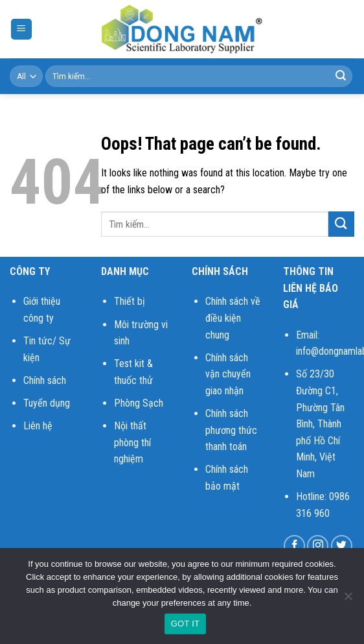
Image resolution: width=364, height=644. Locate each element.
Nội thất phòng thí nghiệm (132, 442)
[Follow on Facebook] (294, 546)
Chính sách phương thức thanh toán (231, 430)
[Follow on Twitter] (342, 546)
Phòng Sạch (139, 403)
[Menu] (22, 30)
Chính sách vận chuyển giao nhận (228, 374)
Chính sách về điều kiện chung (233, 318)
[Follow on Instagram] (318, 546)
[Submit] (341, 77)
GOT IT (186, 624)
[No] (348, 600)
